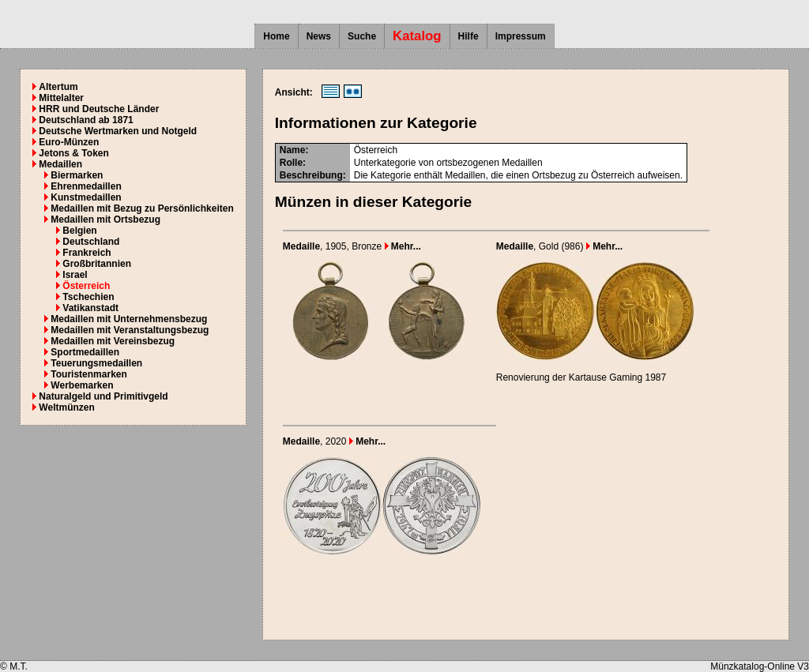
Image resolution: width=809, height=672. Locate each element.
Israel (75, 275)
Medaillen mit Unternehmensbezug (129, 319)
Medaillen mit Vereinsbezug (113, 341)
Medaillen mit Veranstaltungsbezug (130, 330)
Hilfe (468, 36)
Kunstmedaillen (86, 197)
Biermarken (77, 175)
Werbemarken (82, 385)
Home (276, 36)
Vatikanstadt (90, 308)
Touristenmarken (88, 374)
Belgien (79, 231)
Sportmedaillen (85, 352)
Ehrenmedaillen (86, 186)
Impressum (521, 36)
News (319, 36)
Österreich (86, 286)
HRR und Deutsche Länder (99, 109)
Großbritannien (97, 264)
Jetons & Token (73, 153)
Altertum (58, 87)
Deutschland (91, 242)
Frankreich (87, 253)
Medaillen (60, 164)
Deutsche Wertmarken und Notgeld (118, 131)
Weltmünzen (66, 407)
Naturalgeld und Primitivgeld (103, 396)
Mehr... (403, 246)
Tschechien (88, 297)
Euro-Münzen (69, 142)
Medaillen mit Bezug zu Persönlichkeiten (142, 208)
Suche (362, 36)
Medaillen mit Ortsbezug (105, 220)
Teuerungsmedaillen (96, 363)
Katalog (417, 36)
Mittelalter (61, 98)
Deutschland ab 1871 (86, 120)
